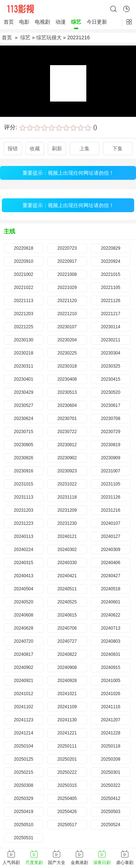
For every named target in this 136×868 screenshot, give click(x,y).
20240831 (110, 654)
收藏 (35, 148)
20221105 (110, 288)
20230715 (23, 432)
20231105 (110, 484)
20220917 (67, 261)
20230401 (23, 379)
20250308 (23, 785)
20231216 (110, 510)
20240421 (67, 576)
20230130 (23, 340)
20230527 (23, 405)
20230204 (67, 340)
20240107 (110, 523)
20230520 (110, 392)
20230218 (23, 353)
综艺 (76, 22)
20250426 (67, 812)
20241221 (67, 733)
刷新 (57, 148)
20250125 (23, 759)
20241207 (110, 720)
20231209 (67, 510)
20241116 (110, 707)
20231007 (110, 471)
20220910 (23, 261)
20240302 (67, 550)
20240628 (23, 628)
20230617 (110, 405)
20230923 (67, 471)
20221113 (23, 301)
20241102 (23, 707)
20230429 (23, 392)
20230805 (23, 445)
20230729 (110, 432)
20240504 (23, 589)
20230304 (110, 353)
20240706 (67, 628)
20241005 (110, 681)
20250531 (23, 838)
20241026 (110, 694)
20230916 (23, 471)
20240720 (23, 641)
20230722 (67, 432)
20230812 (67, 445)
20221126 (110, 301)
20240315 (23, 563)
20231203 (23, 510)
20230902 (67, 458)
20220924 (110, 261)
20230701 (67, 419)
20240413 (23, 576)
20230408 (67, 379)
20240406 (110, 563)
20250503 (110, 812)
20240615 (67, 615)
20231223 (23, 523)
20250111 (67, 746)
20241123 (23, 720)
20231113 (23, 497)
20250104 (23, 746)
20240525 (67, 602)
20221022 (23, 288)
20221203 (23, 314)
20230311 (23, 366)
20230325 (110, 366)
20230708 (110, 419)
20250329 (23, 798)
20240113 (23, 536)
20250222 (67, 772)
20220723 (67, 248)
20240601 (110, 602)
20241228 (110, 733)
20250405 (67, 798)
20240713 (110, 628)
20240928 (67, 681)
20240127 (110, 536)
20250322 (110, 785)
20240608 (23, 615)
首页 (9, 22)
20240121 (67, 536)
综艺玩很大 (49, 37)
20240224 (23, 550)
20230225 (67, 353)
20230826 (23, 458)
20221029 (67, 288)
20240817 (23, 654)
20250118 (110, 746)
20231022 (67, 484)
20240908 (67, 667)
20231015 (23, 484)
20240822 (67, 654)
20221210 (67, 314)
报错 (13, 148)
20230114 (110, 327)
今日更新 (97, 22)
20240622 (110, 615)
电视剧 (42, 22)
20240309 (110, 550)
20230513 (67, 392)
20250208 (110, 759)
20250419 (23, 812)
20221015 (110, 274)
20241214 (23, 733)
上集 (85, 148)
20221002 (23, 274)
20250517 (67, 825)
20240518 (110, 589)
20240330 (67, 563)
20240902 (23, 667)
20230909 (110, 458)
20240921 (23, 681)
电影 (24, 22)
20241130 (67, 720)
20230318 (67, 366)
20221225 (23, 327)
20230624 (23, 419)
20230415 (110, 379)
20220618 (23, 248)
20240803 (110, 641)
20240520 (23, 602)
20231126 (110, 497)
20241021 (67, 694)
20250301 (110, 772)
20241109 (67, 707)
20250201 (67, 759)
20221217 (110, 314)
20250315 (67, 785)
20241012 (23, 694)
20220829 (110, 248)
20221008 (67, 274)
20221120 (67, 301)
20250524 (110, 825)
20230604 (67, 405)
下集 (118, 148)
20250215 (23, 772)
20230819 (110, 445)
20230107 (67, 327)
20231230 (67, 523)
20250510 (23, 825)
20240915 (110, 667)
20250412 (110, 798)
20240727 (67, 641)
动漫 (61, 22)
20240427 (110, 576)
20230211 (110, 340)
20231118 (67, 497)
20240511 (67, 589)
